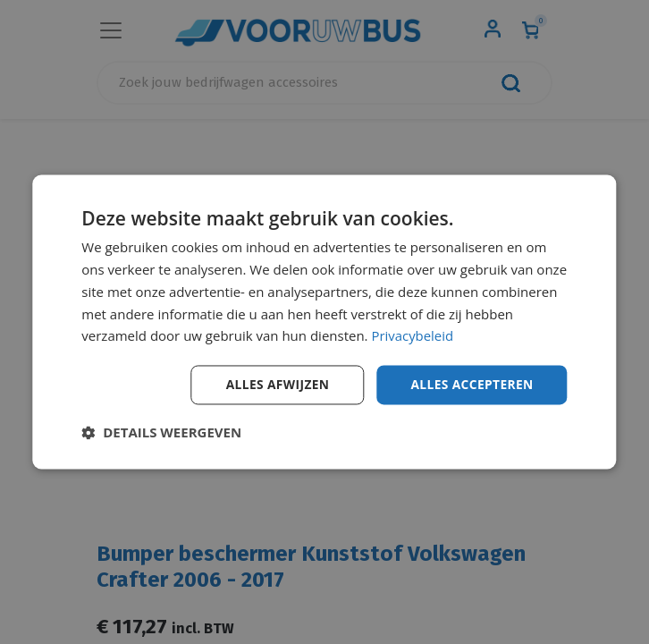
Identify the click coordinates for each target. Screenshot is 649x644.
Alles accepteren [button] (471, 384)
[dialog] (324, 322)
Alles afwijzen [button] (274, 384)
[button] (161, 433)
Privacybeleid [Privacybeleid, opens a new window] (412, 335)
